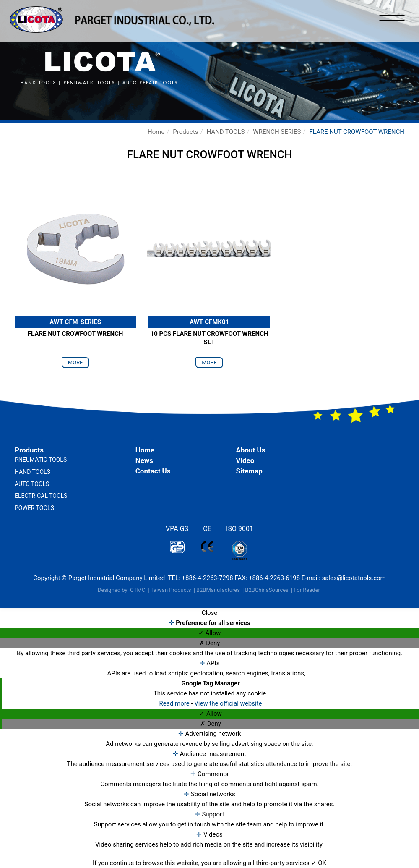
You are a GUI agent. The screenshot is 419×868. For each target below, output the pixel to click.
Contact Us (153, 471)
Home (156, 132)
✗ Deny (210, 643)
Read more (175, 703)
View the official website (228, 703)
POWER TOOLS (34, 508)
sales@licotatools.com (354, 578)
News (144, 460)
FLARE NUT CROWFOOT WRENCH (357, 132)
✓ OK (319, 863)
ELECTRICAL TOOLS (41, 496)
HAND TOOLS (225, 132)
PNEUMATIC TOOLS (41, 460)
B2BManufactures (218, 590)
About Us (250, 450)
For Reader (307, 590)
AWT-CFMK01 (209, 322)
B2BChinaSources (267, 590)
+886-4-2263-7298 (208, 578)
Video (245, 460)
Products (185, 132)
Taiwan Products (171, 590)
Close (210, 613)
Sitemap (249, 471)
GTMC (138, 590)
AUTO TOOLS (32, 484)
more (75, 362)
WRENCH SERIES (277, 132)
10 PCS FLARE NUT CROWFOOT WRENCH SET (209, 338)
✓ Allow (210, 633)
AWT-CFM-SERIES (75, 322)
